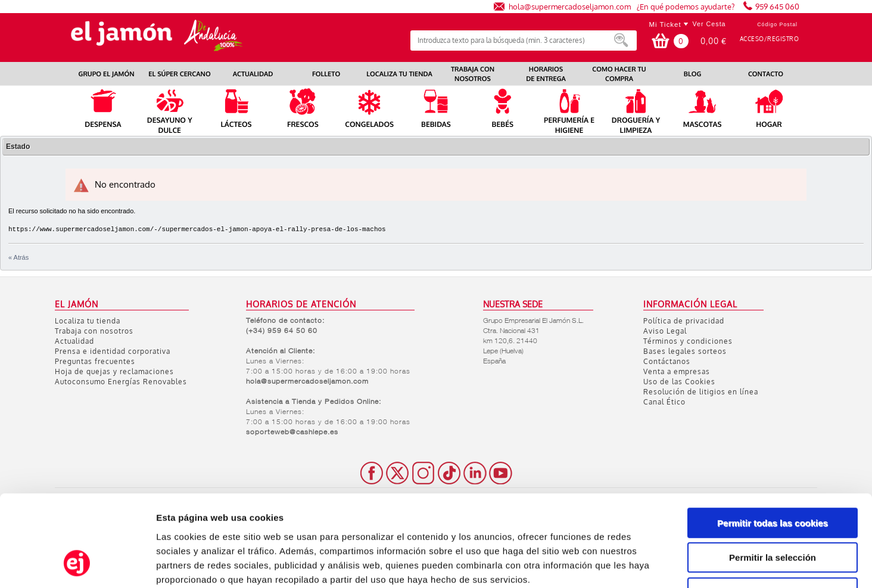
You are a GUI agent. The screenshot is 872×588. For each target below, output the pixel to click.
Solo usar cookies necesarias (773, 512)
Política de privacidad (684, 321)
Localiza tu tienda (88, 321)
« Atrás (18, 257)
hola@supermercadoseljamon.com (570, 6)
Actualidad (74, 341)
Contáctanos (667, 361)
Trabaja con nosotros (94, 331)
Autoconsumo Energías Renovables (121, 382)
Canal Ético (664, 402)
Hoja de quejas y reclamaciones (114, 371)
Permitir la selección (773, 477)
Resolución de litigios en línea (701, 392)
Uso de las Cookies (679, 382)
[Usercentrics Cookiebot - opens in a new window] (77, 565)
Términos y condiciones (688, 341)
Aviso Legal (665, 331)
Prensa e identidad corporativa (113, 351)
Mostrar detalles (640, 564)
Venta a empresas (677, 371)
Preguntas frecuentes (95, 361)
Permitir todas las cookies (773, 442)
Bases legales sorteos (685, 351)
